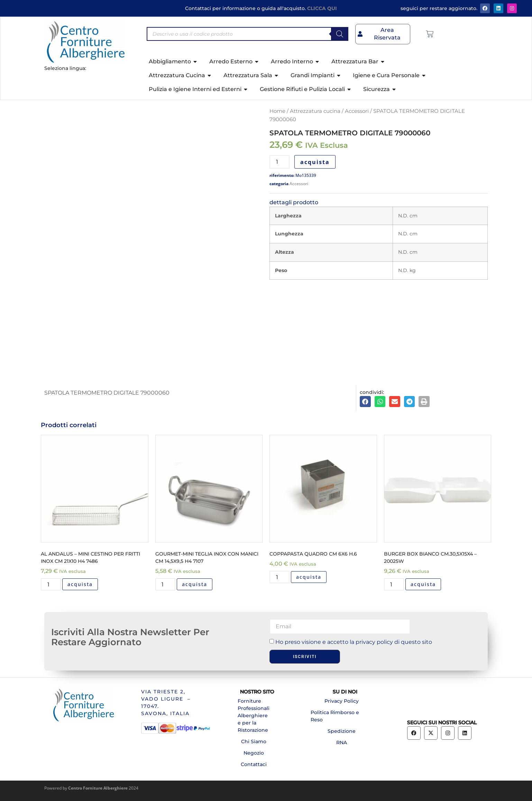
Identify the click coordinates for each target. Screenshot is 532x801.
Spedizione (342, 731)
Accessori (357, 111)
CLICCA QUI (322, 8)
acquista (315, 162)
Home (277, 111)
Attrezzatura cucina (315, 111)
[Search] (340, 34)
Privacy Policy (342, 701)
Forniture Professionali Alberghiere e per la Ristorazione (254, 715)
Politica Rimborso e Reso (335, 716)
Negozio (254, 753)
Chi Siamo (254, 741)
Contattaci (254, 764)
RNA (342, 742)
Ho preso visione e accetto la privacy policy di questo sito (354, 642)
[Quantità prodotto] (279, 162)
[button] (365, 402)
